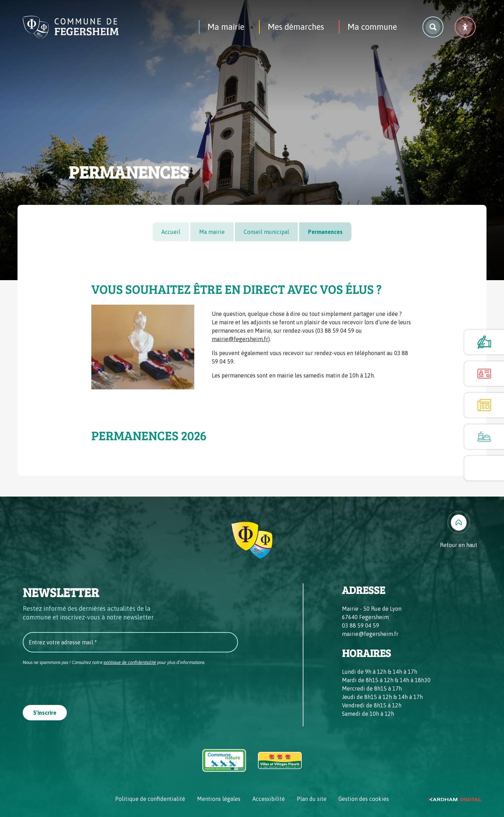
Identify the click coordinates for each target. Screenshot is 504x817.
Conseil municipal (266, 232)
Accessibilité (269, 799)
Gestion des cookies (364, 799)
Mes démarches (296, 27)
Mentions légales (219, 799)
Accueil (171, 232)
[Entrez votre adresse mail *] (130, 642)
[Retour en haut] (459, 530)
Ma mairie (226, 27)
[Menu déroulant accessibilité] (465, 27)
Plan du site (312, 799)
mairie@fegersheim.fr (240, 339)
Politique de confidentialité (150, 799)
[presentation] (76, 683)
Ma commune (372, 27)
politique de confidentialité (130, 662)
